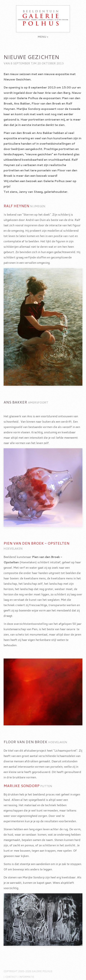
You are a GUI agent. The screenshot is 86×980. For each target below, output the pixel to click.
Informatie (27, 977)
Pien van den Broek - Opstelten (36, 543)
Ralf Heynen (16, 206)
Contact (11, 977)
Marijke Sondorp (21, 786)
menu (42, 37)
